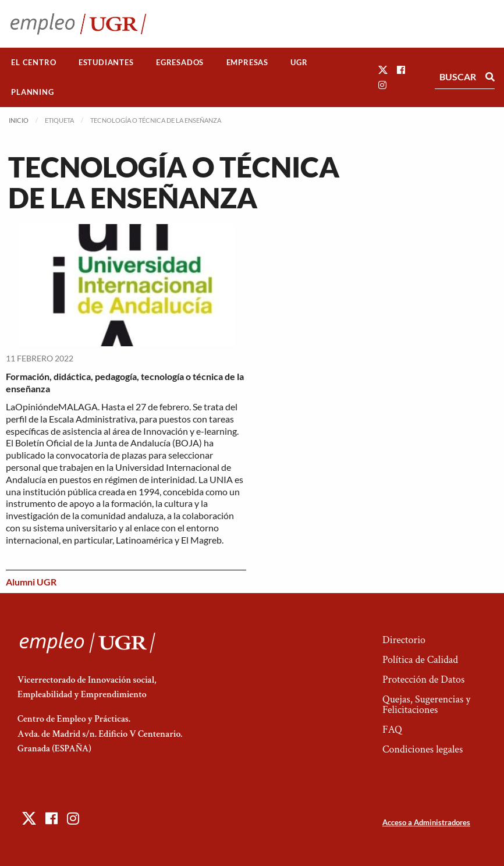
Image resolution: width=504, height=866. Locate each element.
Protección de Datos (423, 679)
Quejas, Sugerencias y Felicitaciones (426, 704)
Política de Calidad (420, 660)
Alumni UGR (31, 582)
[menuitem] (34, 63)
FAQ (392, 730)
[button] (383, 70)
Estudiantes (106, 62)
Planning (32, 92)
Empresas (247, 62)
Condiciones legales (423, 749)
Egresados (180, 62)
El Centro (33, 62)
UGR (299, 62)
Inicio (19, 120)
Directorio (404, 640)
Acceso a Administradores (426, 822)
